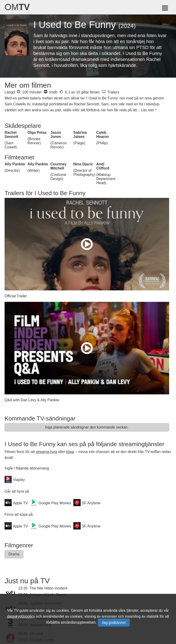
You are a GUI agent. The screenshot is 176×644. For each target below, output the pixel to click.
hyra (54, 452)
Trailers (111, 92)
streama (42, 452)
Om (17, 7)
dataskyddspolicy (21, 616)
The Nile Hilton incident (48, 588)
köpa (70, 452)
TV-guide (21, 610)
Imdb (51, 92)
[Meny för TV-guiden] (165, 9)
